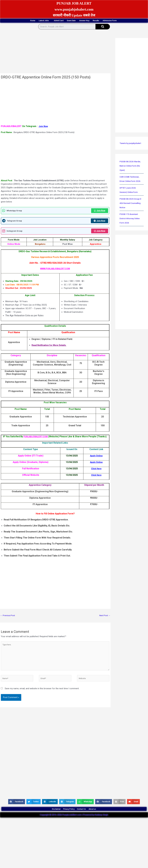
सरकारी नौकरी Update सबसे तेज (74, 15)
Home (12, 21)
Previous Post (8, 617)
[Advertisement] (55, 52)
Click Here (96, 470)
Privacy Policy (67, 816)
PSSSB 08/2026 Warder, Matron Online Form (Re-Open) (131, 166)
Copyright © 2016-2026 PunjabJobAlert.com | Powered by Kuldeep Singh (74, 823)
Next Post (104, 617)
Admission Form (130, 21)
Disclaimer (48, 816)
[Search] (103, 27)
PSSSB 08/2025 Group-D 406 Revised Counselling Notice (131, 204)
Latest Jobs (30, 21)
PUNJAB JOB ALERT (74, 3)
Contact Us (85, 816)
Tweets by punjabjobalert (131, 144)
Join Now (44, 127)
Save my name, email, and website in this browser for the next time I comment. (42, 693)
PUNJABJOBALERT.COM (36, 438)
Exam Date (70, 21)
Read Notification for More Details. (51, 346)
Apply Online (96, 457)
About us (101, 816)
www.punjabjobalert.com (74, 9)
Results (109, 21)
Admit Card (51, 21)
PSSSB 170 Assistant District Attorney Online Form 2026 (130, 219)
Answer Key (91, 21)
